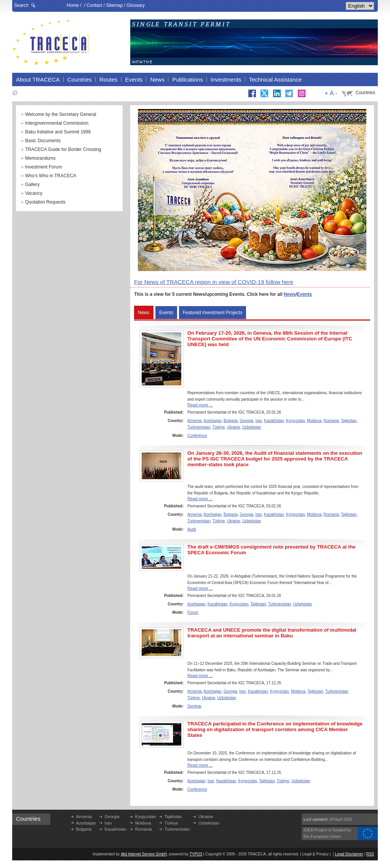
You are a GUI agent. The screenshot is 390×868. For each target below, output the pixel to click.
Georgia (246, 421)
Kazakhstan (274, 421)
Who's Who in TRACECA (51, 176)
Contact (94, 5)
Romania (331, 421)
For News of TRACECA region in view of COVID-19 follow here (214, 282)
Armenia (194, 421)
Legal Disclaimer (349, 854)
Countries (365, 93)
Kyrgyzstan (295, 421)
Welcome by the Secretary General (61, 114)
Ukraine (233, 427)
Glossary (135, 5)
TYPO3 (196, 854)
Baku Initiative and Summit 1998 (58, 132)
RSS (370, 854)
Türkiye (219, 427)
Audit (192, 529)
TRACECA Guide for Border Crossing (63, 149)
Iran (259, 421)
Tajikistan (349, 421)
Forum (193, 612)
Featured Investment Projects (213, 313)
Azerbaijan (212, 421)
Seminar (194, 706)
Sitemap (114, 5)
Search (21, 5)
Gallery (32, 185)
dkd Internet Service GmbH (144, 854)
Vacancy (34, 193)
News (290, 294)
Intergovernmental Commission (57, 123)
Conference (197, 436)
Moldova (314, 421)
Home (73, 5)
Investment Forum (44, 167)
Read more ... (200, 405)
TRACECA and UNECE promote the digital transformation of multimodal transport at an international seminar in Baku (272, 633)
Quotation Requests (45, 202)
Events (304, 294)
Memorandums (40, 158)
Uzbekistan (252, 427)
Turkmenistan (199, 427)
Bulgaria (231, 421)
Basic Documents (43, 141)
